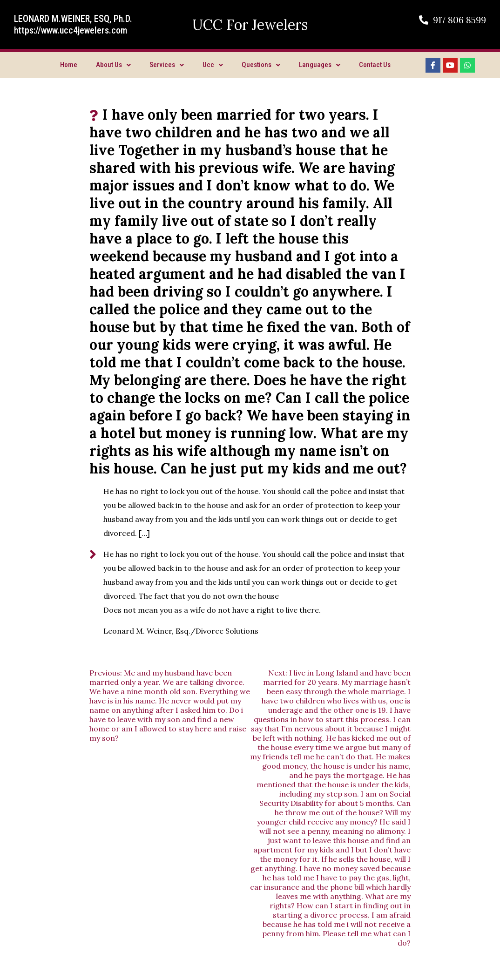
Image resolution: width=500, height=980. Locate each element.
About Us (113, 65)
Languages (320, 65)
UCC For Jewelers (250, 25)
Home (69, 65)
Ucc (213, 65)
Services (167, 65)
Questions (261, 65)
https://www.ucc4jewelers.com (71, 30)
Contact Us (375, 65)
